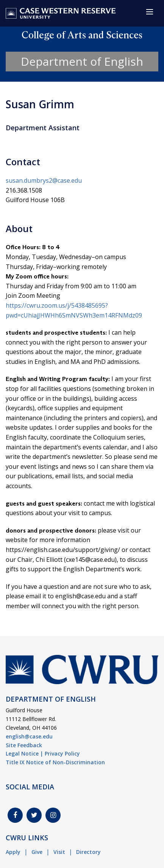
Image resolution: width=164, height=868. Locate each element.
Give (37, 852)
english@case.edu (29, 736)
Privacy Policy (62, 753)
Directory (88, 852)
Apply (13, 852)
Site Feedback (24, 745)
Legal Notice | (24, 753)
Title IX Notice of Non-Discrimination (55, 762)
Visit (59, 852)
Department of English (82, 61)
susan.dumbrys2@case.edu (44, 180)
